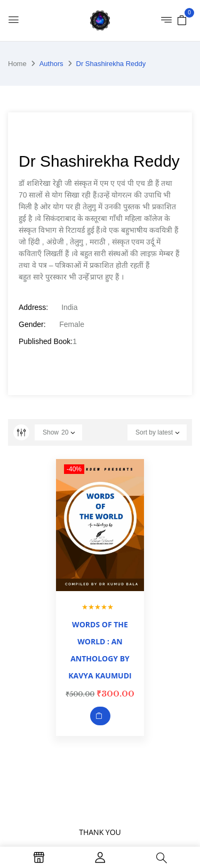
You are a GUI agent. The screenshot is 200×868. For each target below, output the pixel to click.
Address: (33, 307)
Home (17, 64)
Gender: (32, 324)
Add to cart (100, 716)
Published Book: (46, 341)
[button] (182, 20)
